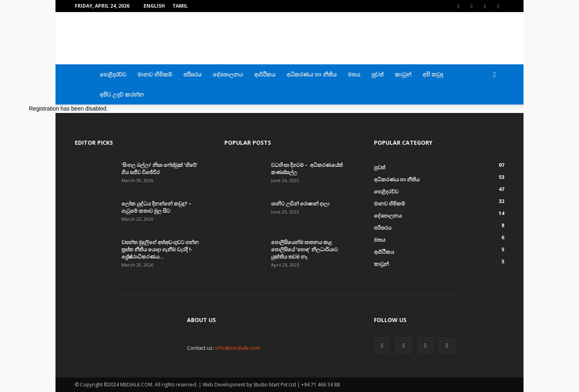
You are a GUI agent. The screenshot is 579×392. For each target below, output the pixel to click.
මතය (354, 74)
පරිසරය (192, 74)
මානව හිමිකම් (155, 74)
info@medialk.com (238, 348)
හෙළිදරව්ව (113, 74)
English (154, 6)
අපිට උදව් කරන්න (122, 94)
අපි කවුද (433, 74)
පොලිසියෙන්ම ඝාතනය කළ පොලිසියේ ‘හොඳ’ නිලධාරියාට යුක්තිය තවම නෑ (304, 249)
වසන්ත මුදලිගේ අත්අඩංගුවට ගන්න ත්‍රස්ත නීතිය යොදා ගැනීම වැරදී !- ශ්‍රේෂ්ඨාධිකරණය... (160, 249)
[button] (495, 75)
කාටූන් (403, 74)
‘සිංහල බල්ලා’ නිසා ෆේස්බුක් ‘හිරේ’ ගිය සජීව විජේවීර (159, 168)
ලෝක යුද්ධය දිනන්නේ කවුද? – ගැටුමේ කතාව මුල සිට (156, 207)
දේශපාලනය (228, 74)
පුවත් (378, 74)
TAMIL (180, 6)
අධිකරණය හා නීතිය (312, 74)
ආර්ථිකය (265, 74)
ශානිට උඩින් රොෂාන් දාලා (300, 203)
